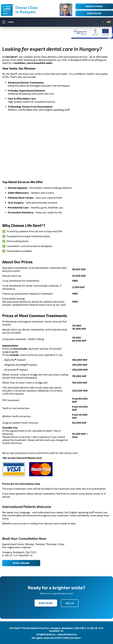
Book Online (94, 13)
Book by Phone (94, 6)
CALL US (70, 603)
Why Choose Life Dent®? (24, 225)
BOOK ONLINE (21, 563)
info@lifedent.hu (46, 634)
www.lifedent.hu (67, 634)
